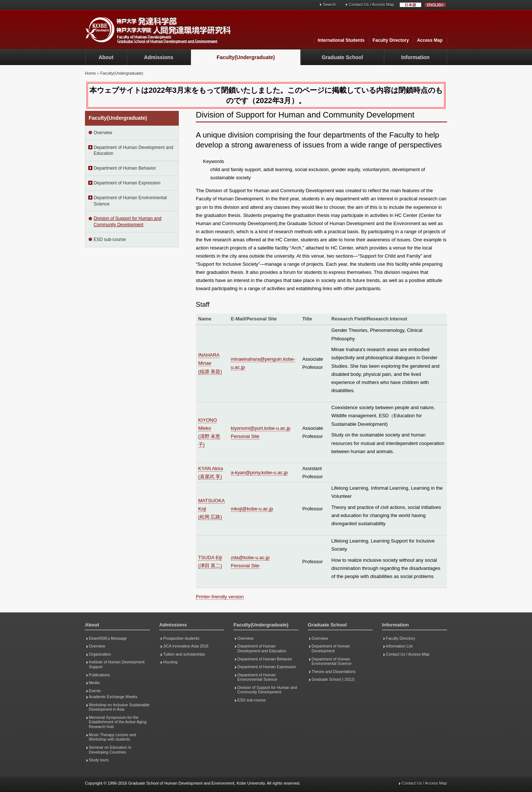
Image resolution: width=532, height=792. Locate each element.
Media (94, 683)
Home (90, 73)
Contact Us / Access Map (371, 4)
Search (329, 4)
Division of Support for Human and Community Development (127, 222)
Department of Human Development (331, 648)
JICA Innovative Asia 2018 (186, 646)
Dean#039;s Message (108, 638)
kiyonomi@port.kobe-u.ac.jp (261, 428)
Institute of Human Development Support (117, 664)
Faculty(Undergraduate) (246, 57)
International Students (341, 40)
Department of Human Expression (127, 183)
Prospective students (181, 638)
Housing (170, 662)
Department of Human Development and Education (133, 151)
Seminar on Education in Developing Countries (110, 750)
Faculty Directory (391, 40)
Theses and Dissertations (334, 672)
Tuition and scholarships (184, 654)
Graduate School (342, 57)
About (106, 57)
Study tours (99, 760)
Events (95, 691)
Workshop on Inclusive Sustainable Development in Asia (119, 707)
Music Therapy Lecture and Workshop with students (113, 737)
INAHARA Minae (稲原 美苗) (210, 363)
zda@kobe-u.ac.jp (250, 558)
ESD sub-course (110, 239)
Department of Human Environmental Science (130, 201)
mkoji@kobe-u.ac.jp (252, 509)
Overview (103, 133)
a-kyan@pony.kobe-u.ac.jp (259, 473)
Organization (100, 654)
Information (415, 57)
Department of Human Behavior (125, 168)
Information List (399, 646)
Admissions (159, 57)
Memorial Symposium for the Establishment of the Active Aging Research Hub (118, 722)
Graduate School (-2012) (333, 679)
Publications (100, 675)
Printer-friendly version (220, 597)
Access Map (430, 40)
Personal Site (245, 436)
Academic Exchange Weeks (113, 697)
